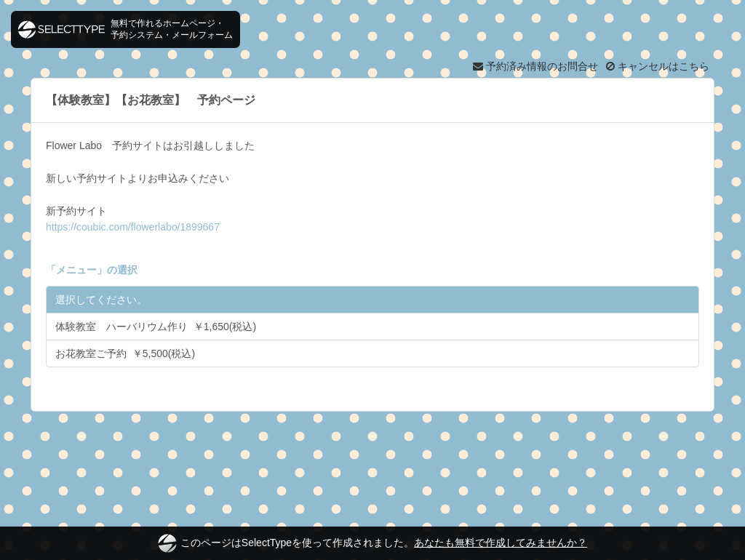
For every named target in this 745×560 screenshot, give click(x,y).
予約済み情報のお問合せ (535, 66)
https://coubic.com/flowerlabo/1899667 (133, 227)
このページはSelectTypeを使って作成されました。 (372, 543)
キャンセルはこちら (658, 66)
